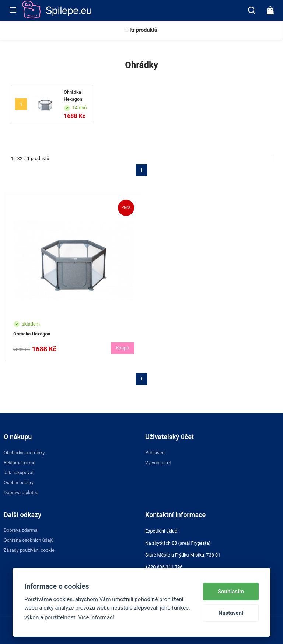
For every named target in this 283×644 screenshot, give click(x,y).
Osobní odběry (19, 483)
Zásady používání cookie (29, 550)
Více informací (96, 617)
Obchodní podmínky (24, 453)
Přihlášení (155, 453)
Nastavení (231, 613)
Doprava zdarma (21, 530)
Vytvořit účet (158, 463)
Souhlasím (231, 592)
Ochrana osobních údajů (29, 540)
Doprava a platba (21, 493)
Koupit (122, 348)
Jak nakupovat (19, 473)
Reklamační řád (20, 463)
